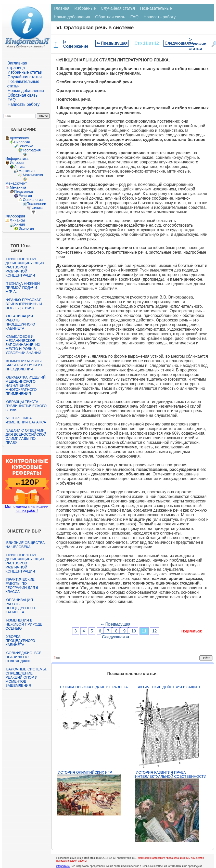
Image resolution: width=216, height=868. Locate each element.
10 (134, 631)
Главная (62, 8)
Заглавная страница (17, 65)
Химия (19, 224)
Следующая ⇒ (179, 43)
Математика (33, 175)
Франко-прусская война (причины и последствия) (24, 304)
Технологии (36, 204)
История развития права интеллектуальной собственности (171, 774)
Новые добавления (26, 91)
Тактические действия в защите (169, 687)
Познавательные (156, 8)
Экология (26, 228)
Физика (37, 208)
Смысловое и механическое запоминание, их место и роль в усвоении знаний (23, 345)
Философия (15, 216)
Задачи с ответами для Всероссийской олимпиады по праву (26, 436)
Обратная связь (22, 95)
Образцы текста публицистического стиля (26, 406)
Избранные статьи (25, 72)
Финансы (17, 220)
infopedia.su (63, 866)
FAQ (11, 100)
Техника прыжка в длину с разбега (93, 687)
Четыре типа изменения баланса (26, 420)
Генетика (26, 146)
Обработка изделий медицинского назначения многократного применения (25, 385)
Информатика (17, 159)
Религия (25, 196)
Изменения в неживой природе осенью (24, 624)
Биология (22, 142)
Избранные (85, 8)
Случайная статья (24, 77)
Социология (33, 200)
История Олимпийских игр (85, 772)
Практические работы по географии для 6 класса (22, 586)
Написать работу (23, 104)
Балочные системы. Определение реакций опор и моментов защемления (26, 677)
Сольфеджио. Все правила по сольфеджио (23, 657)
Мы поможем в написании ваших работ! (27, 509)
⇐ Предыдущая (112, 43)
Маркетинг (27, 171)
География (32, 150)
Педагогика (23, 191)
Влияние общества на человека (25, 545)
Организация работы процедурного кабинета (20, 322)
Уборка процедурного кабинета (20, 641)
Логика (20, 167)
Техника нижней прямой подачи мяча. (22, 288)
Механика (18, 187)
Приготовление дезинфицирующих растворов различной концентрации (25, 267)
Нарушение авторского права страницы (161, 858)
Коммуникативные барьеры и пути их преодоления (24, 365)
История (17, 163)
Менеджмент (16, 183)
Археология (19, 138)
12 (155, 631)
